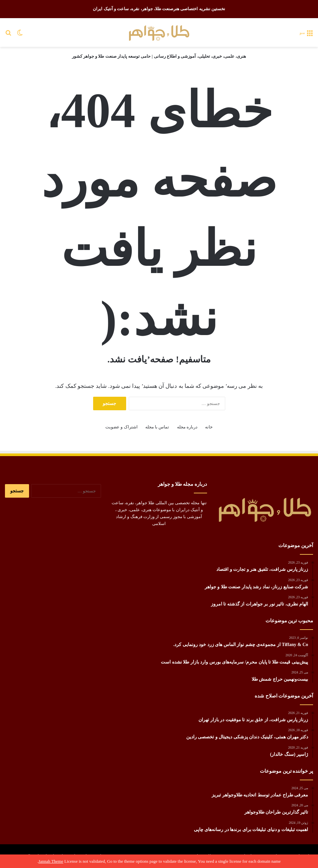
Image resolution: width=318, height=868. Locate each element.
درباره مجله (187, 427)
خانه (209, 427)
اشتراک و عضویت (122, 427)
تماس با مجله (157, 427)
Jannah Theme (51, 861)
